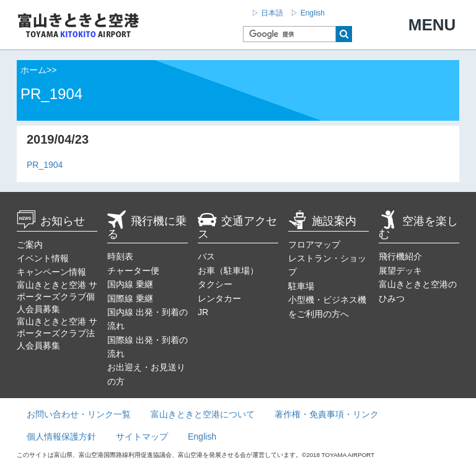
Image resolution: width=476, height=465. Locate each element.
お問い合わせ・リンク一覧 (79, 414)
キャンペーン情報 (51, 272)
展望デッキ (400, 271)
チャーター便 (133, 271)
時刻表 (120, 256)
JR (203, 312)
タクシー (215, 284)
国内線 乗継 (130, 284)
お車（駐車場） (228, 271)
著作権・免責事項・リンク (327, 414)
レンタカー (219, 298)
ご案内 (30, 245)
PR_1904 (45, 165)
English (202, 437)
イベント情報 (43, 258)
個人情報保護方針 (61, 437)
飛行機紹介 (400, 256)
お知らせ (51, 221)
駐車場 (301, 286)
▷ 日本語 (267, 13)
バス (206, 256)
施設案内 (322, 221)
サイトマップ (142, 437)
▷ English (308, 13)
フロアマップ (314, 245)
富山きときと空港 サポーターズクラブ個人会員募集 (57, 297)
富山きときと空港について (203, 414)
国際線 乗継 (130, 298)
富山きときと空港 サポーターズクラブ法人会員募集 (57, 333)
